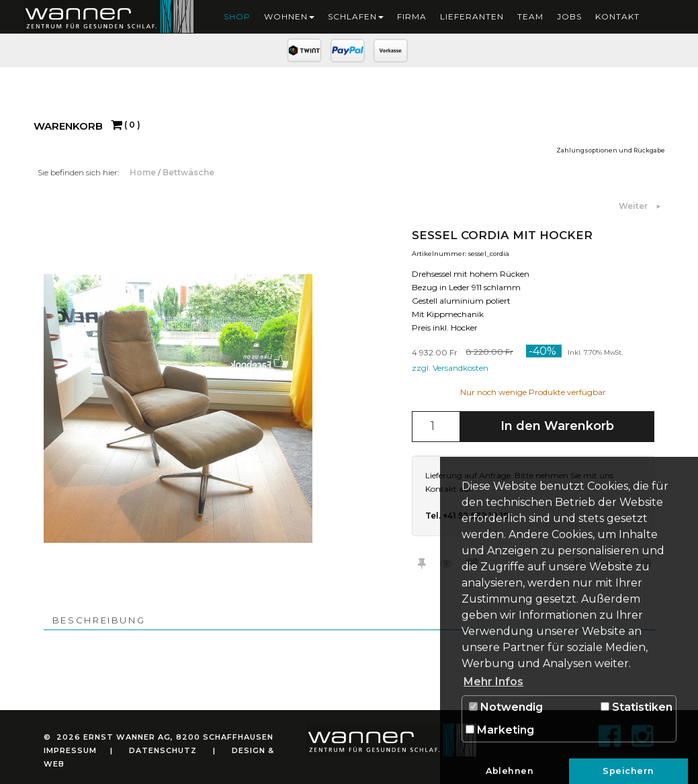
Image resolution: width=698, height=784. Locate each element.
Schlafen (356, 16)
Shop (237, 16)
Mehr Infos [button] (493, 682)
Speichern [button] (628, 771)
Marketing (500, 730)
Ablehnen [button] (510, 771)
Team (530, 16)
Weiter (634, 206)
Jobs (569, 16)
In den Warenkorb (557, 426)
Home (144, 172)
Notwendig (506, 707)
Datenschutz (163, 750)
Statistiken (637, 707)
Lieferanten (472, 16)
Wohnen (289, 16)
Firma (412, 16)
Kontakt (617, 16)
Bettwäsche (188, 172)
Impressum (70, 750)
